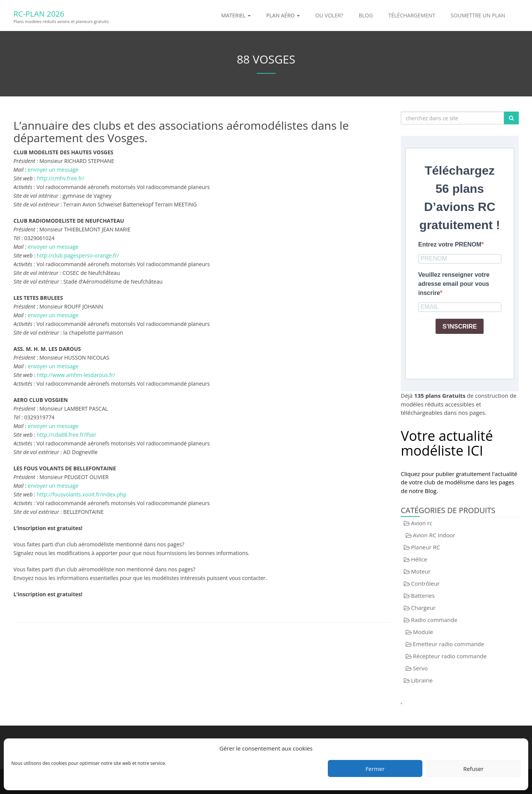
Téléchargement (412, 15)
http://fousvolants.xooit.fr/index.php (81, 494)
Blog (366, 15)
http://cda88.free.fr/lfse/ (66, 435)
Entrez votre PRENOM (450, 244)
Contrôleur (425, 583)
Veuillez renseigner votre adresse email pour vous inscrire (454, 284)
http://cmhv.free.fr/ (60, 178)
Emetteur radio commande (448, 644)
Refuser (473, 769)
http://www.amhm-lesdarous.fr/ (76, 375)
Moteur (421, 571)
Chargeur (423, 608)
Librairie (422, 680)
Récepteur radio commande (450, 656)
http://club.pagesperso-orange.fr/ (78, 255)
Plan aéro (283, 15)
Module (423, 632)
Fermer (375, 769)
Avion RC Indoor (434, 535)
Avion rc (422, 523)
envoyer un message (53, 170)
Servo (420, 668)
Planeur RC (426, 547)
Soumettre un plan (478, 15)
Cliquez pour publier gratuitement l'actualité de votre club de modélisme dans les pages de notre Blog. (459, 482)
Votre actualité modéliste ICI (447, 443)
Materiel (236, 15)
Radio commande (434, 620)
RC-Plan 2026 (51, 12)
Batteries (423, 595)
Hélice (419, 559)
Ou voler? (329, 15)
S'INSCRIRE (460, 326)
